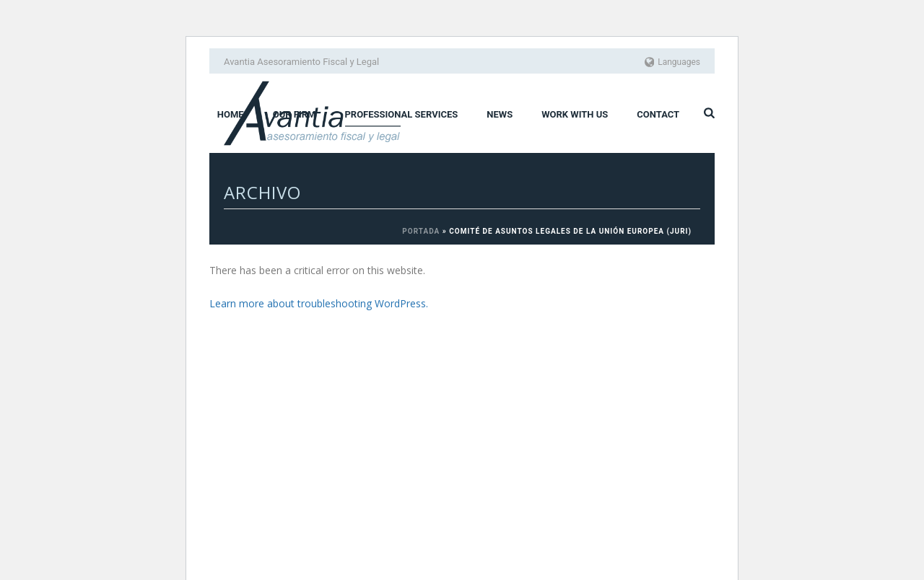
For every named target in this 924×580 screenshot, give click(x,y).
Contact (658, 114)
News (500, 114)
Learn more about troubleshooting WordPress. (319, 303)
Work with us (575, 114)
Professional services (401, 114)
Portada (421, 231)
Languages (673, 62)
